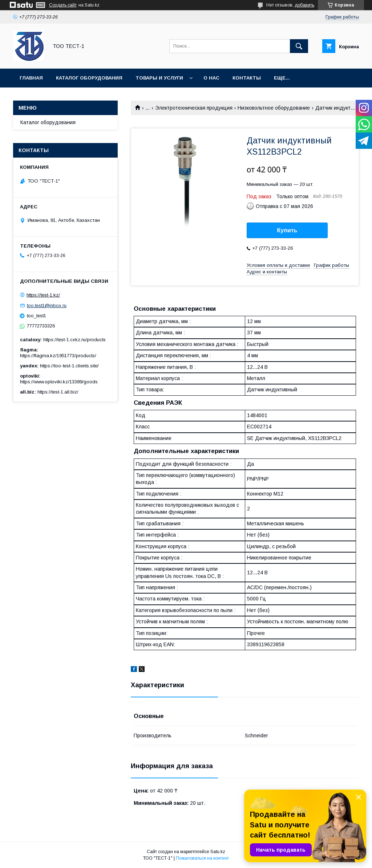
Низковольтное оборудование (274, 108)
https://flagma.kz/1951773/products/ (58, 356)
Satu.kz (218, 852)
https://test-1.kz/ (43, 295)
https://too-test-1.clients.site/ (69, 366)
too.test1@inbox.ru (47, 305)
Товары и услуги (159, 78)
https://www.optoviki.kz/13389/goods (59, 382)
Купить (287, 230)
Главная (31, 78)
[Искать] (299, 46)
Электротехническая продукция (194, 108)
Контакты (247, 78)
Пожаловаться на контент (202, 858)
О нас (211, 78)
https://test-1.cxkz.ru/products (74, 340)
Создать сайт (63, 5)
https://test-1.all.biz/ (58, 392)
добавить (304, 5)
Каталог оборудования (89, 78)
